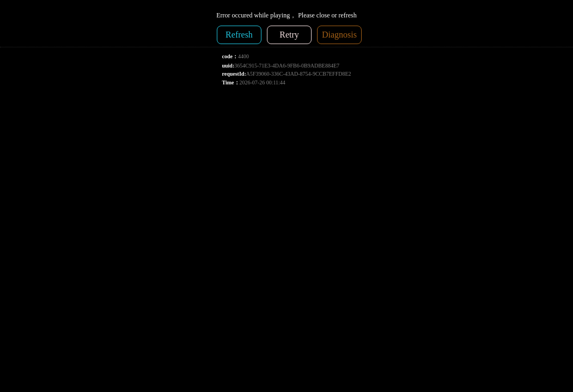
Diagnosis (339, 35)
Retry (289, 35)
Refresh (239, 35)
